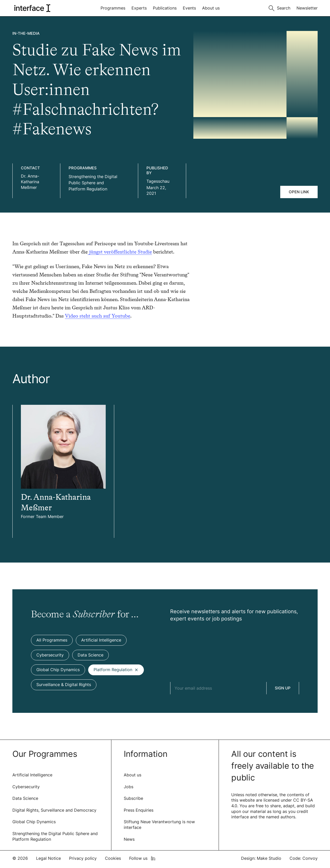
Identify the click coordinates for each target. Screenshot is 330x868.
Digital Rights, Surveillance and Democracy (54, 810)
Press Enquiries (139, 810)
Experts (139, 8)
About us (211, 8)
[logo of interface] (32, 8)
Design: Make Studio (261, 858)
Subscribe (133, 798)
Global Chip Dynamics (34, 822)
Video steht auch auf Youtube (98, 316)
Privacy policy (83, 858)
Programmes (113, 8)
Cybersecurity (26, 787)
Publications (165, 8)
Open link (299, 192)
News (129, 839)
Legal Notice (48, 858)
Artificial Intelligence (32, 775)
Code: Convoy (304, 858)
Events (189, 8)
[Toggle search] (279, 8)
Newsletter (307, 8)
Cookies (113, 858)
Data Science (25, 798)
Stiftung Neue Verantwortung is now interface (159, 825)
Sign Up (283, 688)
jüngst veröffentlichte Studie (120, 252)
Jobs (129, 787)
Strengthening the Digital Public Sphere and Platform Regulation (93, 183)
